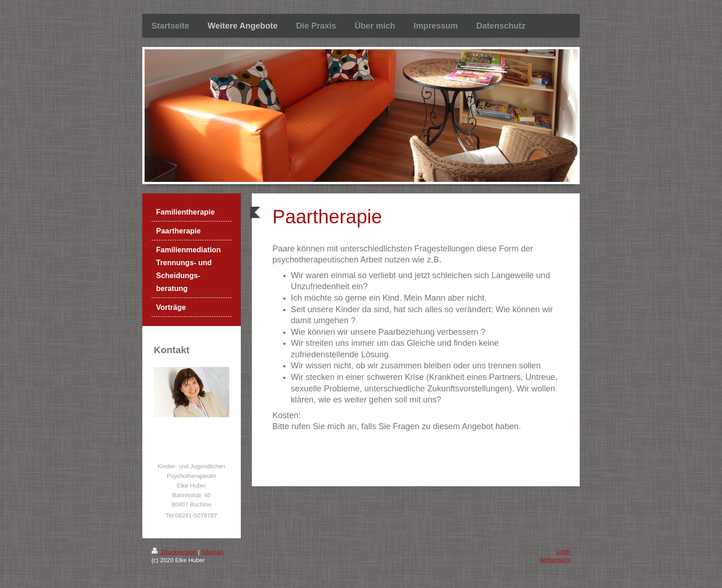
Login (563, 551)
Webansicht (555, 560)
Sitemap (212, 552)
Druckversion (175, 552)
